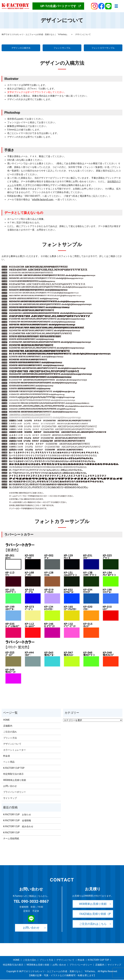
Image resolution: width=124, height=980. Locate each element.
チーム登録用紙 (11, 839)
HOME (6, 720)
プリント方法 (10, 738)
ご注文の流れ (10, 732)
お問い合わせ (10, 786)
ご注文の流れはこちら (93, 925)
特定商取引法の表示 (13, 774)
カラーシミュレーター (15, 750)
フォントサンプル (62, 48)
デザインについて (12, 744)
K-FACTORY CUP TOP (14, 768)
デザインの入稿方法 (21, 48)
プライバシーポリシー (15, 792)
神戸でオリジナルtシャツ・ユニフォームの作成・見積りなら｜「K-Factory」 (35, 34)
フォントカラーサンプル (103, 48)
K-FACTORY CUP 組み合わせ (18, 827)
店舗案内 (8, 726)
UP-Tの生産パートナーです (58, 6)
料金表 (7, 756)
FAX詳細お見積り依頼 (93, 915)
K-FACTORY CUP (11, 833)
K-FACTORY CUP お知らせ (17, 815)
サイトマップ (10, 798)
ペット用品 (9, 762)
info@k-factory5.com (43, 200)
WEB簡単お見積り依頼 (15, 780)
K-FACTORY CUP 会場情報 (17, 821)
